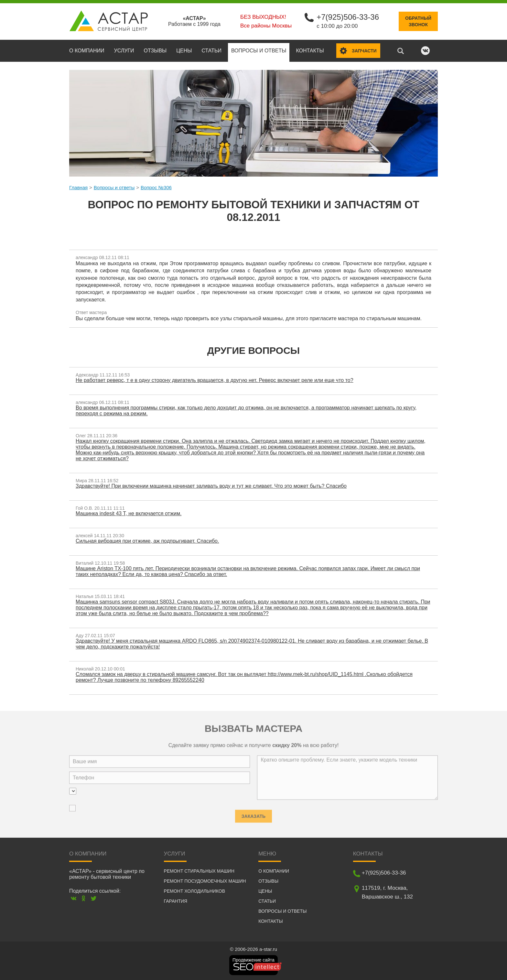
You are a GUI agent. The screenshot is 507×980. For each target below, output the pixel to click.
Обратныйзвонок (418, 21)
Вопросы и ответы (259, 51)
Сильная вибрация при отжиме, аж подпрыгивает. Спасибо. (147, 541)
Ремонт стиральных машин (199, 871)
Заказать (253, 814)
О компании (87, 51)
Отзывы (155, 51)
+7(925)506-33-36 (348, 17)
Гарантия (176, 901)
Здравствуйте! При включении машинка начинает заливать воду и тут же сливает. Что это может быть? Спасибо (211, 486)
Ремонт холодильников (194, 891)
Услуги (124, 51)
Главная (78, 187)
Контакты (310, 51)
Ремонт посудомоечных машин (205, 881)
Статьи (211, 51)
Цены (184, 51)
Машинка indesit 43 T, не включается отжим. (129, 513)
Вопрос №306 (156, 187)
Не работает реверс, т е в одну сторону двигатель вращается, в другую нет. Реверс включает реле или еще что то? (215, 380)
